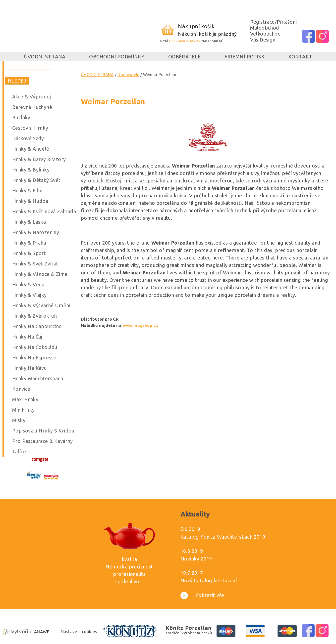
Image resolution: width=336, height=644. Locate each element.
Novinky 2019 (196, 559)
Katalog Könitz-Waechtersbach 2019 (223, 537)
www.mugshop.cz (140, 325)
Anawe (42, 632)
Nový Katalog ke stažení (209, 580)
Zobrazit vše (202, 595)
